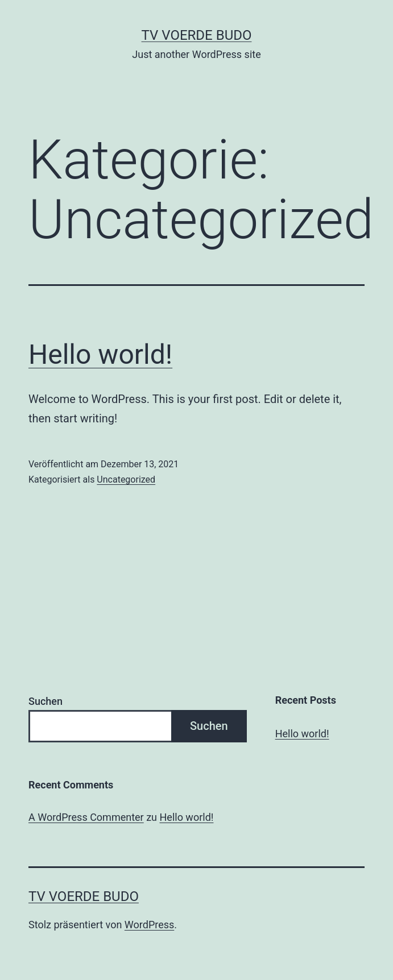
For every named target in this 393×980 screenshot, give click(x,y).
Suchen (45, 701)
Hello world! (100, 354)
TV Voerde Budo (197, 35)
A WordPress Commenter (86, 817)
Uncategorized (126, 479)
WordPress (149, 925)
